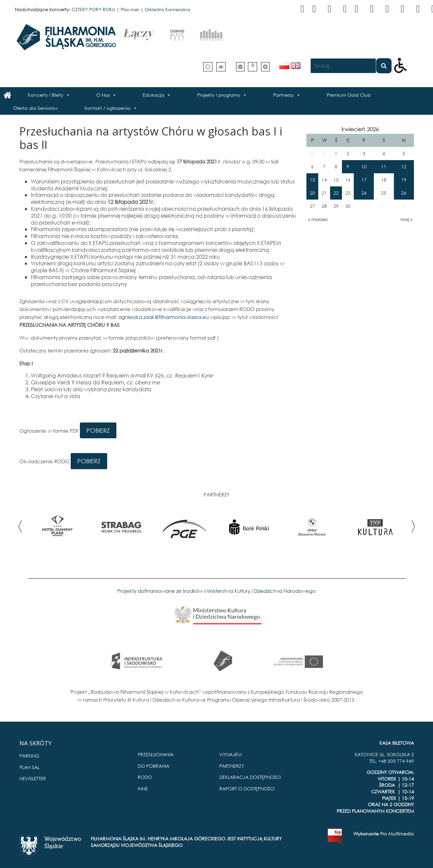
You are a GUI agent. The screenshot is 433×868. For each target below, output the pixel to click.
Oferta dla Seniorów (36, 108)
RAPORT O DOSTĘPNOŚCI (247, 789)
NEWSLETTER (33, 778)
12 (404, 167)
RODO (145, 777)
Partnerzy (284, 95)
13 (312, 180)
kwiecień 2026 (360, 129)
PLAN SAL (29, 767)
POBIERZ (98, 430)
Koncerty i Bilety (46, 95)
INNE (143, 789)
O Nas (103, 95)
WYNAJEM (231, 754)
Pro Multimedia (397, 834)
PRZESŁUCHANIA (156, 754)
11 (384, 167)
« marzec (318, 219)
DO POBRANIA (154, 766)
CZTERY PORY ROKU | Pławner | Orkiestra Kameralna (131, 9)
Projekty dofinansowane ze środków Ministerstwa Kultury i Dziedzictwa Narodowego (216, 591)
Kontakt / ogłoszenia (108, 108)
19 (404, 180)
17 (364, 180)
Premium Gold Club (349, 95)
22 (336, 193)
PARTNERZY (232, 766)
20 (312, 193)
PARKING (29, 756)
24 (364, 193)
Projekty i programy (219, 95)
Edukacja (154, 95)
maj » (406, 219)
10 (364, 167)
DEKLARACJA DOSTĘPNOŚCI (250, 777)
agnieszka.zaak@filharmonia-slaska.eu (164, 317)
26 (404, 193)
